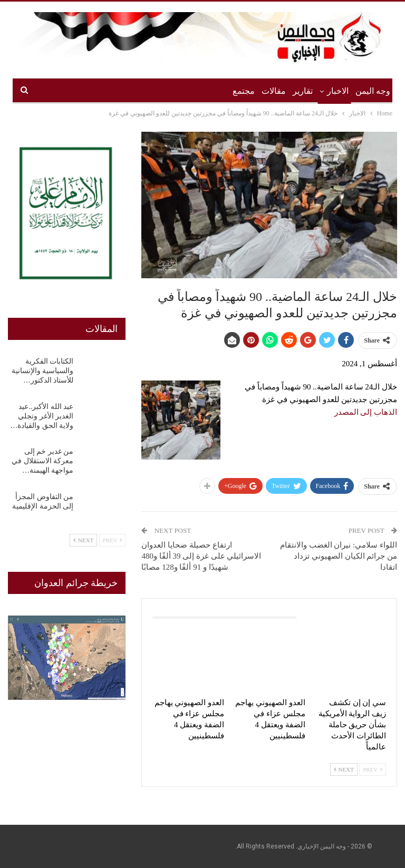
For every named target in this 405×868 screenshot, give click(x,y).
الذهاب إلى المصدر (366, 412)
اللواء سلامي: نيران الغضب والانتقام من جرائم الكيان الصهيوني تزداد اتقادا (339, 556)
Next (344, 769)
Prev (373, 769)
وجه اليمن (373, 91)
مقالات (274, 91)
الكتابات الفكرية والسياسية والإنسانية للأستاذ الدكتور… (43, 371)
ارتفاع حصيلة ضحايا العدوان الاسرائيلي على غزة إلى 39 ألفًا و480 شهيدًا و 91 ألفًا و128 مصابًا (201, 556)
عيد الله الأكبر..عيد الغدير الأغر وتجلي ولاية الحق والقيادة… (42, 416)
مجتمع (244, 91)
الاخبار (338, 91)
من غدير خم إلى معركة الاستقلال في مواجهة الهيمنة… (42, 461)
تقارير (303, 91)
